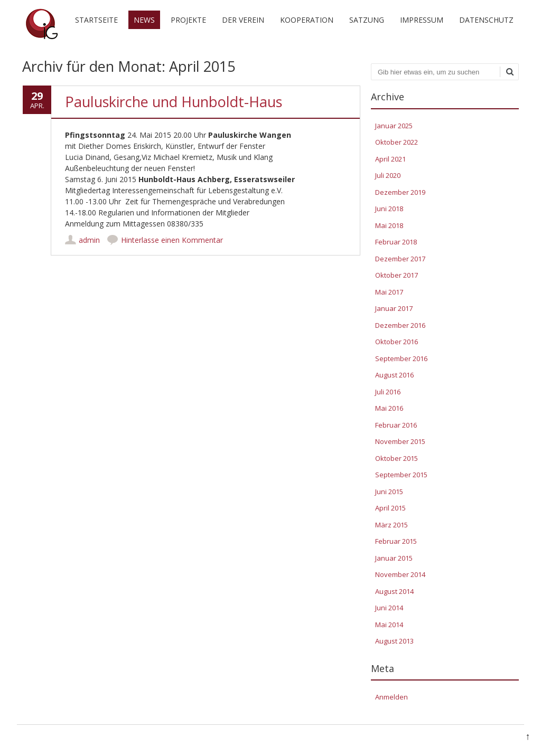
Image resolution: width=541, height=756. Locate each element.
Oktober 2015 (397, 458)
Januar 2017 (394, 308)
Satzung (367, 20)
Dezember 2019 (400, 192)
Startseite (96, 20)
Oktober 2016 (397, 342)
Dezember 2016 (400, 325)
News (144, 20)
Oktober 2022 (397, 142)
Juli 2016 (388, 392)
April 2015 (390, 508)
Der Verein (243, 20)
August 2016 (394, 375)
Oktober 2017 (397, 275)
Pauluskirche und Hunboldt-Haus (174, 102)
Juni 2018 (389, 209)
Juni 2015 (389, 492)
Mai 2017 (389, 292)
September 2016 (401, 358)
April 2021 (390, 159)
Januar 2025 (394, 126)
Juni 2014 (389, 608)
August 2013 (394, 641)
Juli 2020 (388, 175)
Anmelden (391, 697)
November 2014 (400, 574)
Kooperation (307, 20)
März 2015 (391, 525)
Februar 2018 (396, 242)
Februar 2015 (396, 541)
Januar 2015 (394, 558)
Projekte (188, 20)
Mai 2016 (389, 408)
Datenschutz (486, 20)
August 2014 (394, 591)
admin (89, 240)
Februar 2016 (396, 425)
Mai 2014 (389, 625)
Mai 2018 (389, 225)
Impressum (422, 20)
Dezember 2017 (400, 259)
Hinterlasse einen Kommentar (172, 240)
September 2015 (401, 475)
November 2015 (400, 441)
